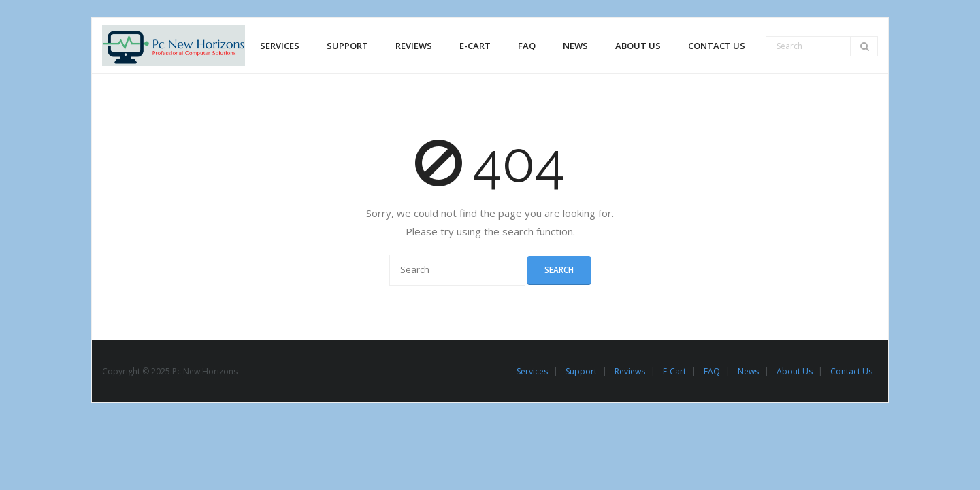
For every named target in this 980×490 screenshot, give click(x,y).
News (748, 371)
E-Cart (674, 371)
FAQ (712, 371)
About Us (795, 371)
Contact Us (851, 371)
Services (532, 371)
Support (581, 371)
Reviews (630, 371)
